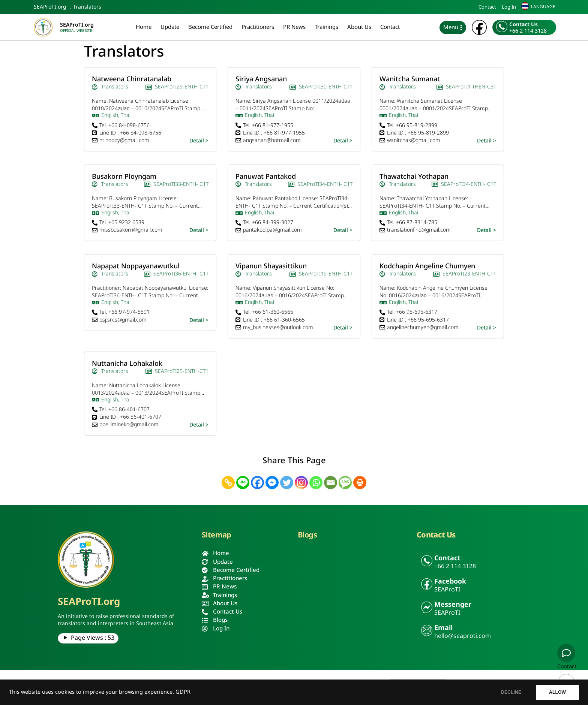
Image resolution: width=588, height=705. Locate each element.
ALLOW (557, 692)
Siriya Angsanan (261, 79)
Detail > (199, 141)
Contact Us (523, 25)
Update (170, 27)
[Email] (331, 483)
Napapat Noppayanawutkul (136, 266)
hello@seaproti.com (463, 636)
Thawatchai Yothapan (414, 177)
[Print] (360, 483)
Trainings (326, 27)
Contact (487, 7)
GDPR (183, 692)
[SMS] (345, 483)
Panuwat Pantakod (266, 177)
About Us (359, 27)
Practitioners (258, 27)
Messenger (453, 605)
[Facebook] (257, 483)
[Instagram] (301, 483)
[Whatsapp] (316, 483)
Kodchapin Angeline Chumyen (427, 266)
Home (144, 27)
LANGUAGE (543, 7)
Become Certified (210, 27)
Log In (509, 7)
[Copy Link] (228, 483)
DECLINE (511, 692)
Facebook (450, 582)
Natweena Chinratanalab (132, 79)
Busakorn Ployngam (124, 177)
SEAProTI (447, 590)
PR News (294, 27)
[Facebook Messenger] (272, 483)
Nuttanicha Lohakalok (127, 364)
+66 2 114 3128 (528, 31)
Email (443, 628)
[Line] (243, 483)
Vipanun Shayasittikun (271, 266)
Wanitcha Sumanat (410, 79)
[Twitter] (287, 483)
